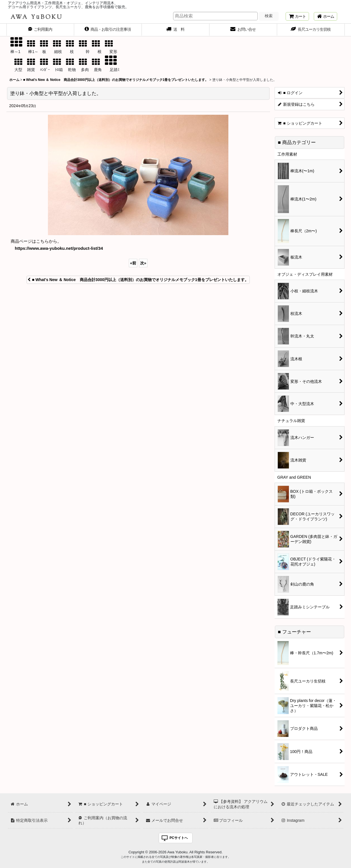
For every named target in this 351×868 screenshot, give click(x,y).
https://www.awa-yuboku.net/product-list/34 (59, 248)
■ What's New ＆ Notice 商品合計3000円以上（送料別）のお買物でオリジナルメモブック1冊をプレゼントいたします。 (138, 280)
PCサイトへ (179, 838)
